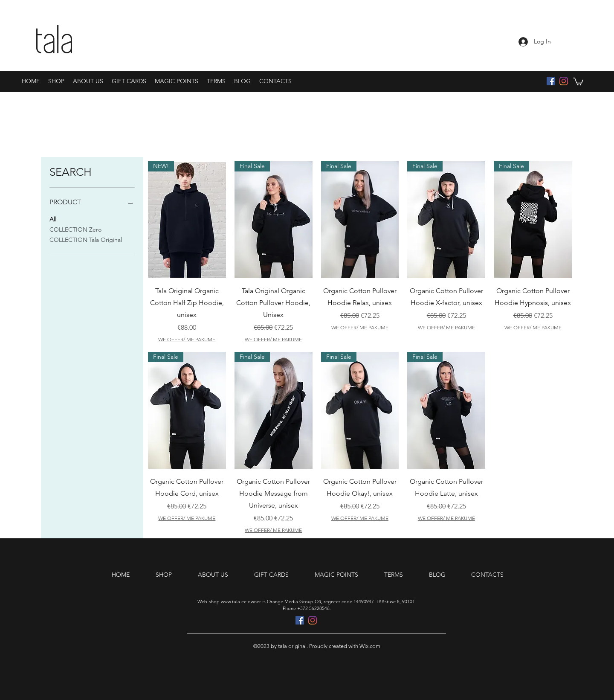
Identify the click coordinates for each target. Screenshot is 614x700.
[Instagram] (564, 81)
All (53, 219)
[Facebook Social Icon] (551, 81)
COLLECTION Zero (75, 229)
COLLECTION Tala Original (86, 239)
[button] (578, 81)
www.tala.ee (234, 601)
